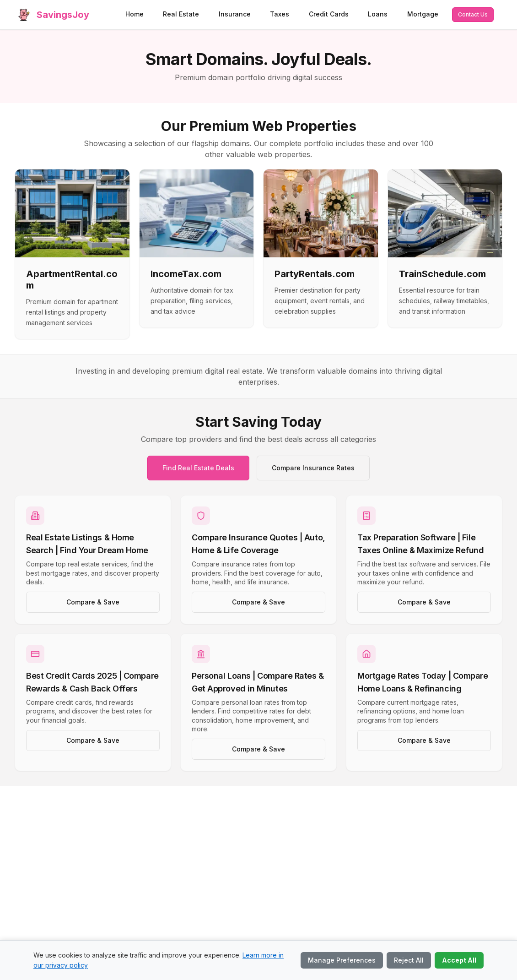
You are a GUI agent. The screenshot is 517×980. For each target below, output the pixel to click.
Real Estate (181, 14)
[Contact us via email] (473, 15)
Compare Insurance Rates (313, 468)
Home (135, 14)
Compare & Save (93, 602)
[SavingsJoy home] (52, 15)
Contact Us (473, 14)
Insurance (235, 14)
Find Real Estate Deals (198, 468)
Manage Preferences (342, 960)
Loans (378, 14)
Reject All (409, 960)
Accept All (459, 960)
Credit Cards (329, 14)
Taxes (280, 14)
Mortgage (423, 14)
